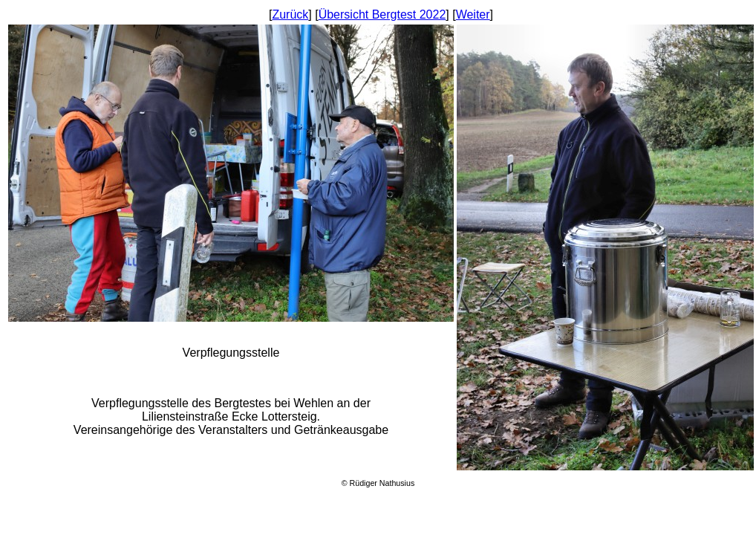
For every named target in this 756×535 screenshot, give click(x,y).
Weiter (473, 14)
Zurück (290, 14)
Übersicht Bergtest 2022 (382, 14)
